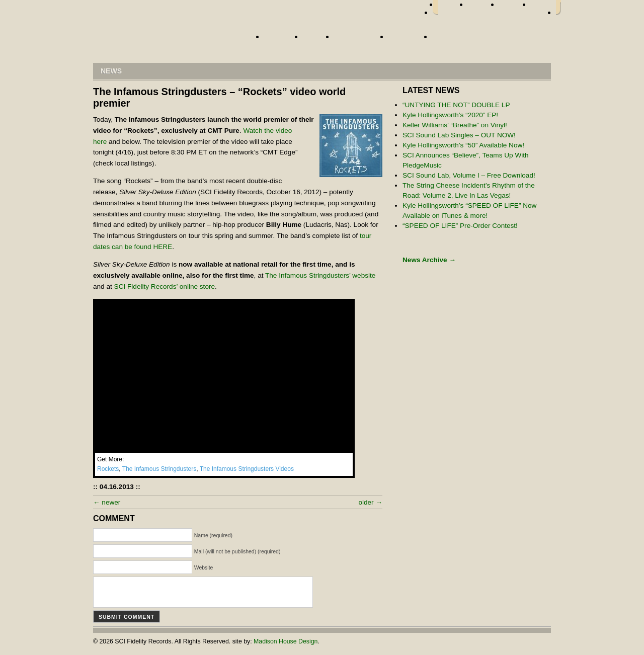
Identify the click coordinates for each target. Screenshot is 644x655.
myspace (515, 8)
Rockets (108, 469)
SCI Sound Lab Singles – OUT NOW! (459, 135)
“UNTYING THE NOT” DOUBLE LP (456, 105)
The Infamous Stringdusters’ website (320, 275)
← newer (107, 502)
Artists (281, 40)
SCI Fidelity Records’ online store (165, 286)
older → (370, 502)
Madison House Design (286, 641)
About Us (408, 40)
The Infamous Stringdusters (159, 469)
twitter (484, 8)
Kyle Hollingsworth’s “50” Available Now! (463, 145)
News (316, 40)
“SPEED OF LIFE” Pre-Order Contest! (460, 226)
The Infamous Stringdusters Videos (247, 469)
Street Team (359, 40)
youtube (543, 8)
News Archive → (429, 260)
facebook (453, 8)
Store (446, 40)
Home (169, 39)
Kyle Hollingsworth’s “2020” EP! (450, 115)
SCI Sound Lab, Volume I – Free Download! (469, 175)
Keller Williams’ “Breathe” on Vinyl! (455, 125)
